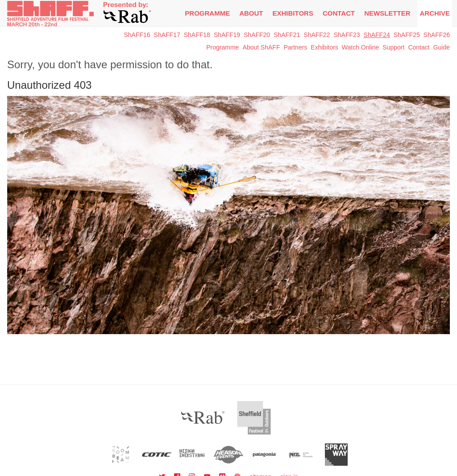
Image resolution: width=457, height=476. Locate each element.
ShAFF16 (137, 35)
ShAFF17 (167, 35)
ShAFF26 (437, 35)
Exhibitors (293, 13)
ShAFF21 (287, 35)
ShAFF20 (257, 35)
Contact (339, 13)
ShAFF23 (347, 35)
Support (393, 47)
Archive (435, 13)
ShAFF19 (227, 35)
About (251, 13)
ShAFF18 (197, 35)
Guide (442, 47)
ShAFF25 (407, 35)
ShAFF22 (317, 35)
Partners (295, 47)
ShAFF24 (377, 35)
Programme (222, 47)
